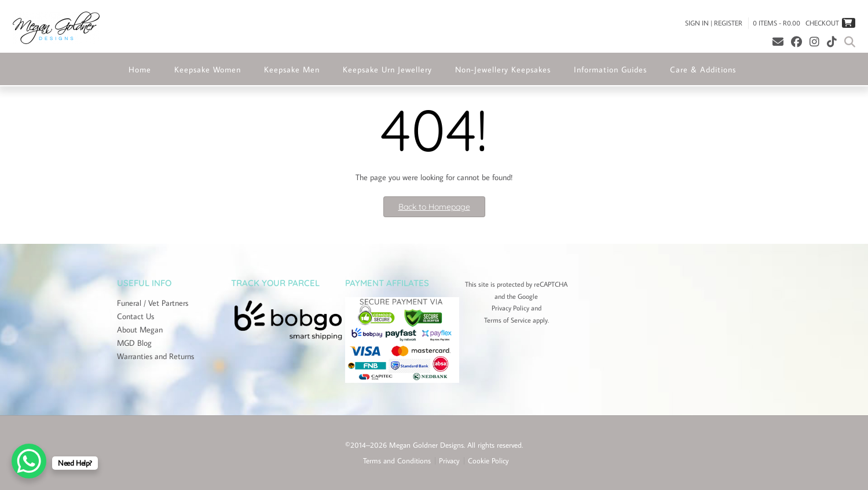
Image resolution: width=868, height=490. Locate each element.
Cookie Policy (488, 461)
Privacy (449, 461)
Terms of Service (508, 320)
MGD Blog (134, 343)
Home (140, 70)
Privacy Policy (510, 308)
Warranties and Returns (155, 356)
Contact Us (135, 316)
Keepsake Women (208, 70)
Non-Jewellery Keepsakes (503, 70)
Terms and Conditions (397, 461)
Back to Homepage (434, 207)
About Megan (140, 330)
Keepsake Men (292, 70)
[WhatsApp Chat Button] (29, 461)
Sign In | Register (714, 23)
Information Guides (610, 70)
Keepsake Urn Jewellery (387, 70)
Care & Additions (703, 70)
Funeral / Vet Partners (153, 303)
